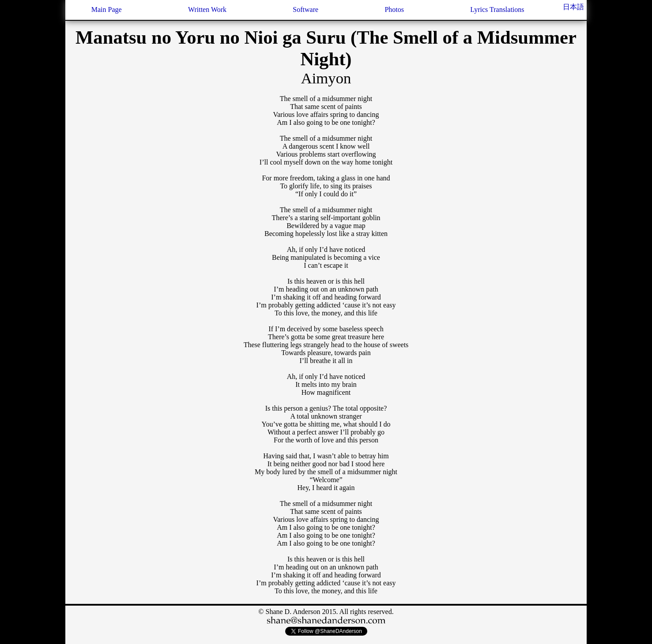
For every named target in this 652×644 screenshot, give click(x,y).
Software (305, 9)
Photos (394, 9)
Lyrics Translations (497, 9)
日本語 (573, 7)
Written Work (207, 9)
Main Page (107, 9)
